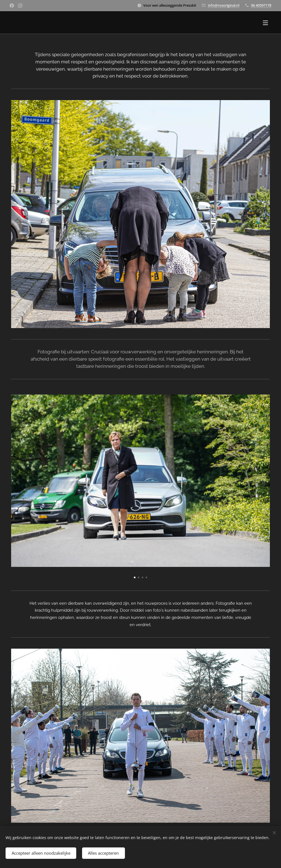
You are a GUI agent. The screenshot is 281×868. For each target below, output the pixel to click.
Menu (265, 23)
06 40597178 (261, 5)
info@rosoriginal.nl (224, 5)
